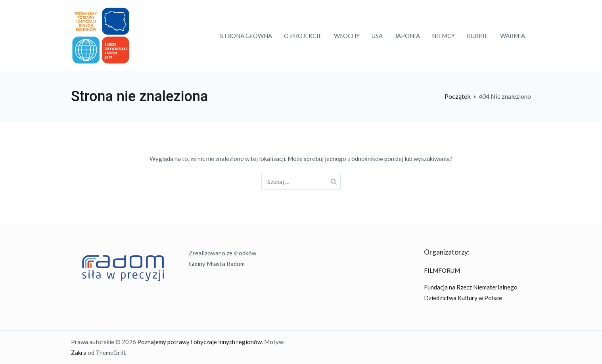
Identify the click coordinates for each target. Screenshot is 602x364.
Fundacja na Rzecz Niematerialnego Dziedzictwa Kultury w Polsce (471, 292)
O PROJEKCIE (303, 36)
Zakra (79, 353)
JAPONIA (407, 36)
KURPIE (477, 36)
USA (377, 36)
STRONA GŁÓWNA (246, 36)
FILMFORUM (442, 270)
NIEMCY (443, 36)
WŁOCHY (347, 36)
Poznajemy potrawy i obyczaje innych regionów (199, 342)
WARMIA (513, 36)
